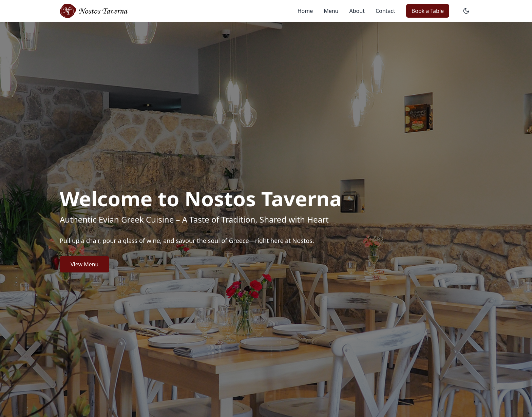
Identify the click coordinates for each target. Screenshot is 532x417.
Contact (385, 11)
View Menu (84, 264)
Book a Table (428, 11)
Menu (331, 11)
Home (305, 11)
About (357, 11)
